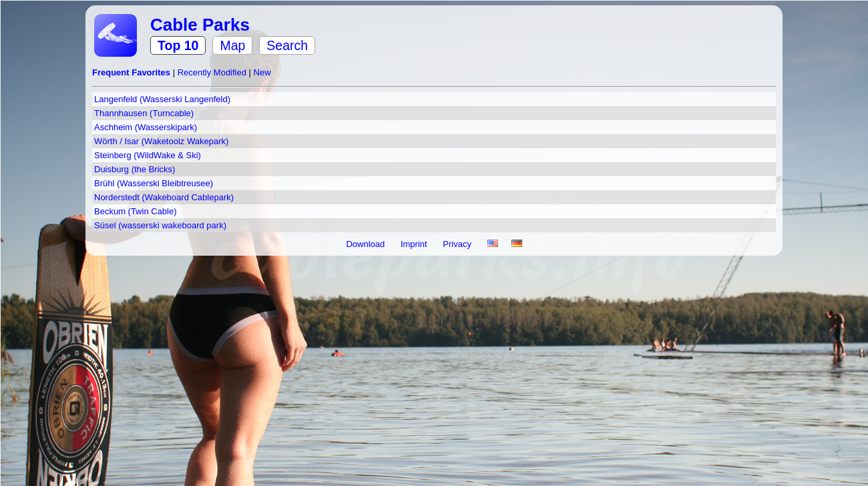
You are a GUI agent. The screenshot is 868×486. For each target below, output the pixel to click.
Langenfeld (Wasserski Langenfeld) (162, 99)
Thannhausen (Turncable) (144, 113)
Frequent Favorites (133, 72)
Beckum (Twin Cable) (136, 211)
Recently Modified (213, 72)
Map (232, 45)
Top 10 (178, 45)
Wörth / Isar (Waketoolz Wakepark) (161, 141)
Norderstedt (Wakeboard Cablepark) (164, 197)
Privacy (458, 244)
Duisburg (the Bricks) (135, 169)
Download (366, 244)
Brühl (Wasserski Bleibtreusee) (154, 183)
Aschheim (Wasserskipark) (146, 127)
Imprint (415, 244)
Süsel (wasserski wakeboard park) (160, 225)
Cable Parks (200, 25)
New (262, 72)
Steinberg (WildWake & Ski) (148, 155)
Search (287, 45)
